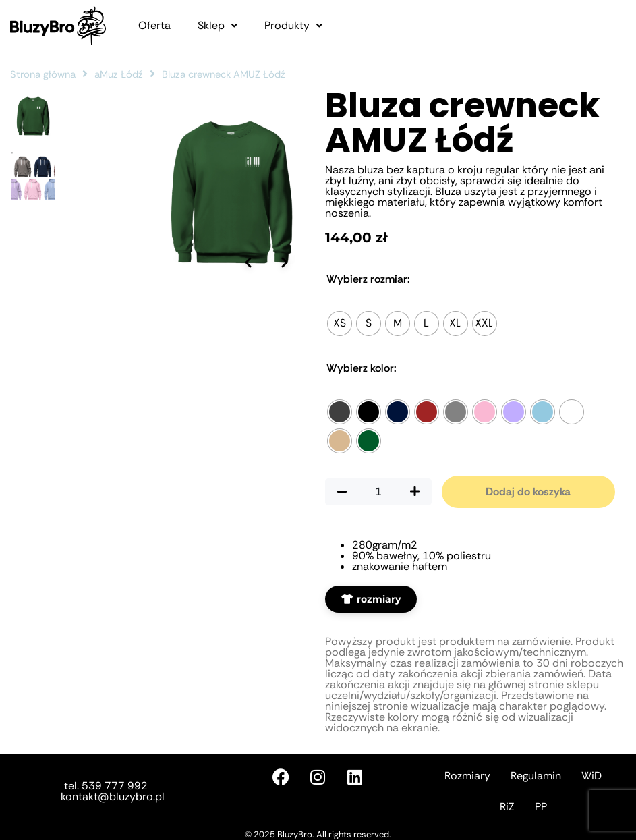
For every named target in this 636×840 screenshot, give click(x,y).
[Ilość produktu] (378, 492)
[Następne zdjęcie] (285, 349)
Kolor (362, 368)
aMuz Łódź (119, 74)
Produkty (293, 26)
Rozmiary (467, 776)
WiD (591, 776)
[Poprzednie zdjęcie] (248, 349)
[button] (218, 26)
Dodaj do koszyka (528, 492)
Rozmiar (368, 279)
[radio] (340, 324)
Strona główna (43, 74)
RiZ (507, 807)
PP (541, 807)
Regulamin (536, 776)
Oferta (154, 26)
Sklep (218, 26)
